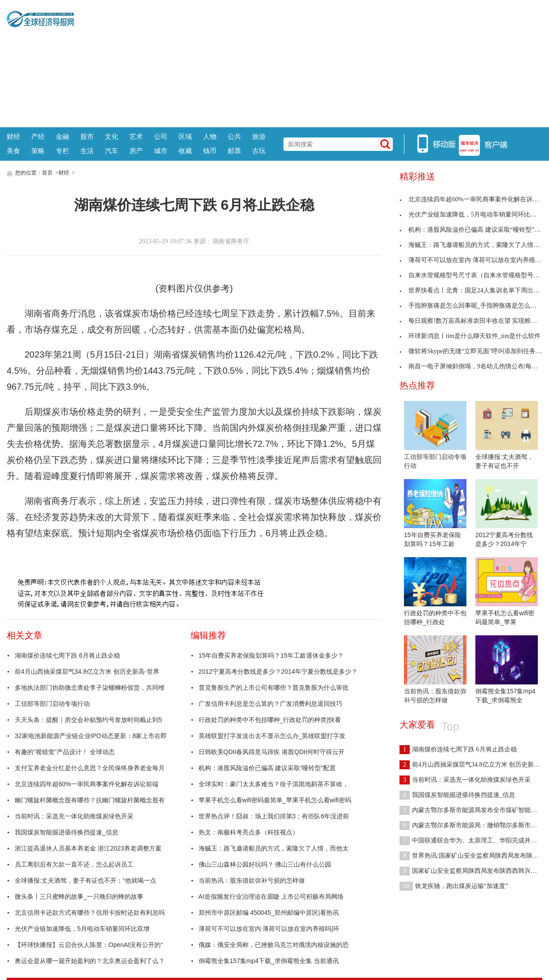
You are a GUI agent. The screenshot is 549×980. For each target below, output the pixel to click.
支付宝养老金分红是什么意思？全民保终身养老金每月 (90, 768)
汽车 (112, 151)
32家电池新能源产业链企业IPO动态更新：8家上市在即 (91, 736)
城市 (161, 151)
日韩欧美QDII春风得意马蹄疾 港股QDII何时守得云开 (272, 752)
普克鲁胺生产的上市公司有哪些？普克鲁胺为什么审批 (274, 688)
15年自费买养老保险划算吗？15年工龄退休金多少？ (271, 655)
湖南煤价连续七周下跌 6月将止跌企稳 (67, 655)
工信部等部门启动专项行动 (52, 704)
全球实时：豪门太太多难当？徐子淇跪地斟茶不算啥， (274, 784)
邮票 (234, 151)
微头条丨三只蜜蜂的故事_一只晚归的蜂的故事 (79, 897)
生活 (87, 151)
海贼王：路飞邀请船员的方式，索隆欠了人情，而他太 (274, 848)
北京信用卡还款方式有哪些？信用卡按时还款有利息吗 (90, 913)
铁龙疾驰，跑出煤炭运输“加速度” (454, 886)
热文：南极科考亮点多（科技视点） (249, 832)
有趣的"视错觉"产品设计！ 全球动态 (65, 752)
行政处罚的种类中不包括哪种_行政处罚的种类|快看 (270, 720)
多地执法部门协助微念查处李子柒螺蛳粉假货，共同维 (90, 688)
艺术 (136, 136)
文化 (112, 136)
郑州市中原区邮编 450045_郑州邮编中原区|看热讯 (269, 913)
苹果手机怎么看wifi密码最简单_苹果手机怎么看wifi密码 (275, 800)
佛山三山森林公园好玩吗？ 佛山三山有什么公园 (265, 864)
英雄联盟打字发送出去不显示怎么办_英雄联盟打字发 (272, 736)
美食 (13, 151)
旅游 (259, 136)
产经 (38, 136)
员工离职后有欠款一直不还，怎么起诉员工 (74, 864)
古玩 (259, 151)
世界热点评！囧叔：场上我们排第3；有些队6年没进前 (274, 816)
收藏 (185, 151)
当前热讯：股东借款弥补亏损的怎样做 (252, 880)
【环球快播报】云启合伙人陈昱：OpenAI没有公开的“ (89, 945)
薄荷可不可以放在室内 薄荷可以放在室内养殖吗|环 (269, 929)
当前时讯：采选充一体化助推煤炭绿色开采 (74, 816)
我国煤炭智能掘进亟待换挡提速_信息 (67, 832)
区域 (185, 136)
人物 (210, 136)
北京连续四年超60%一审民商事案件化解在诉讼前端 (87, 784)
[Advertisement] (308, 63)
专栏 (62, 151)
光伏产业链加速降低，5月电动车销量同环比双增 (82, 929)
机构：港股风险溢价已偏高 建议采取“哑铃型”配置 (267, 768)
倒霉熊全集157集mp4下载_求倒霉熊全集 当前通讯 (269, 961)
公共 (234, 136)
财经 (13, 136)
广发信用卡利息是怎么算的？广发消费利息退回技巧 (270, 704)
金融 (62, 136)
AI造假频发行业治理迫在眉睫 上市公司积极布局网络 (271, 897)
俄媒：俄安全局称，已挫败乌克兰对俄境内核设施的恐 (274, 945)
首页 (47, 173)
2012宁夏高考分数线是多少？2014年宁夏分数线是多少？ (278, 671)
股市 (87, 136)
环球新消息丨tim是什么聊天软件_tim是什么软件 (470, 336)
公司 (161, 136)
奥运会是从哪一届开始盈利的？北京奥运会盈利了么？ (90, 961)
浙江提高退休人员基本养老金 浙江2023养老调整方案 (88, 848)
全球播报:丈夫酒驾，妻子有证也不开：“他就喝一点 (85, 880)
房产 (136, 151)
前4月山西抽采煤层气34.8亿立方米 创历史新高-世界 (87, 671)
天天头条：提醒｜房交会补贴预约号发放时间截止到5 (88, 720)
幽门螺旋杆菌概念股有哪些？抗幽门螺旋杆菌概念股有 (90, 800)
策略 (38, 151)
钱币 (210, 151)
